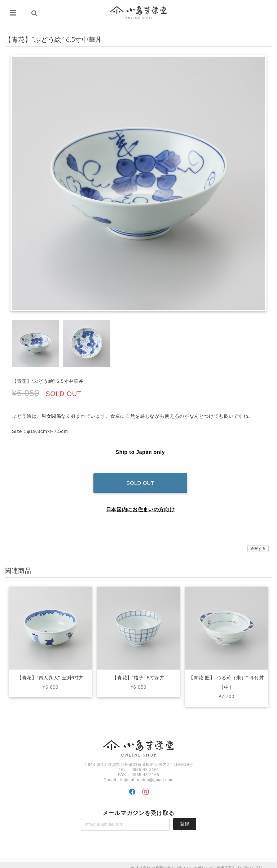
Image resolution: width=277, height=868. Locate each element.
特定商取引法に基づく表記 (240, 862)
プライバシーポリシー (194, 862)
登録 (185, 818)
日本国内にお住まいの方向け (140, 503)
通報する (258, 542)
